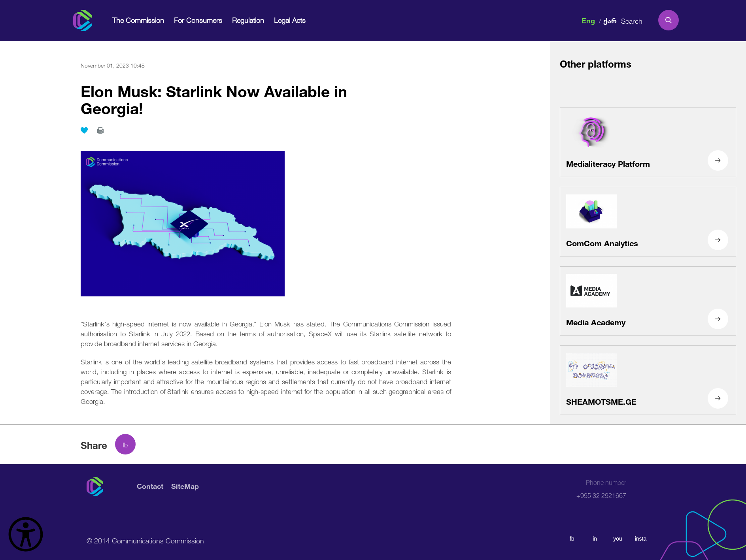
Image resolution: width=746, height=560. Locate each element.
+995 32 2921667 (601, 489)
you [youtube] (618, 539)
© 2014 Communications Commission (145, 540)
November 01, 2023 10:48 (113, 65)
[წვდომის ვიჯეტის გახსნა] (26, 534)
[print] (100, 130)
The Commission (138, 20)
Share (94, 444)
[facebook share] (125, 444)
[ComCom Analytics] (648, 222)
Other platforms (596, 63)
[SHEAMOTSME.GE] (648, 380)
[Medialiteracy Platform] (648, 142)
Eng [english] (588, 20)
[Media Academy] (648, 301)
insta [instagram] (641, 539)
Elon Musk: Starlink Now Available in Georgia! (214, 98)
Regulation (248, 20)
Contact (150, 487)
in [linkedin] (595, 539)
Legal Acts (290, 20)
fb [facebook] (572, 539)
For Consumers (198, 20)
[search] (669, 20)
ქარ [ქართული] (610, 20)
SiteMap (185, 487)
